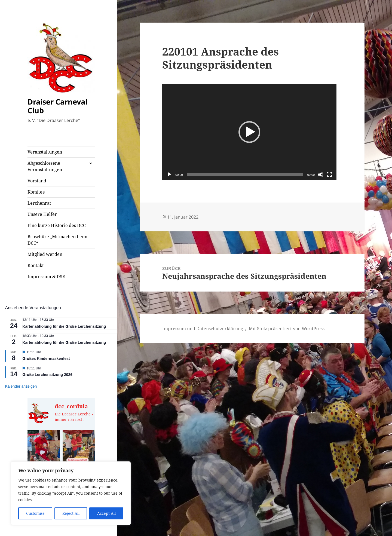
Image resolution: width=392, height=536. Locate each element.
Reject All (71, 513)
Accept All (106, 513)
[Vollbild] (329, 174)
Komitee (36, 192)
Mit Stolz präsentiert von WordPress (287, 329)
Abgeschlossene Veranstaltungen (45, 166)
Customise (35, 513)
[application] (249, 132)
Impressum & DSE (46, 277)
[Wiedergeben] (169, 174)
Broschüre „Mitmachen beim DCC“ (57, 240)
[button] (249, 132)
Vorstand (37, 181)
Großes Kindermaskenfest (46, 359)
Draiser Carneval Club (57, 106)
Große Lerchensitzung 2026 (48, 375)
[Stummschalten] (321, 174)
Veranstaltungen (45, 152)
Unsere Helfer (42, 214)
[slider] (245, 174)
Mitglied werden (45, 254)
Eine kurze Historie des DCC (57, 225)
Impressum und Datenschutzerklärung (203, 329)
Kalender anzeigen (21, 386)
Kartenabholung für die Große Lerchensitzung (64, 326)
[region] (71, 493)
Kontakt (36, 265)
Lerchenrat (39, 203)
